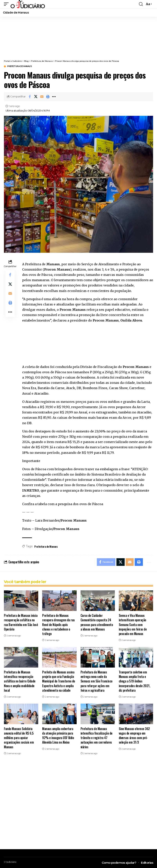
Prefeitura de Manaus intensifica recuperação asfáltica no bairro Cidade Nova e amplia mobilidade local (20, 681)
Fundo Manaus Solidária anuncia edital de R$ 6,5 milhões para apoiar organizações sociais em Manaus (19, 738)
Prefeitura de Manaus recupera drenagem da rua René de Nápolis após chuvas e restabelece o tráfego (58, 625)
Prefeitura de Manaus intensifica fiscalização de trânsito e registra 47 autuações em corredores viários (97, 738)
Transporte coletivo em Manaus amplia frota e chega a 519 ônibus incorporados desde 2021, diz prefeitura (135, 681)
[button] (7, 4)
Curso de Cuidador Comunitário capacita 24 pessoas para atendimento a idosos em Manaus (97, 622)
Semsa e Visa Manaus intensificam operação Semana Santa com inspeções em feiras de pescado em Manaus (133, 625)
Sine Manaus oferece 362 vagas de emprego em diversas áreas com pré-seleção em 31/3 (134, 736)
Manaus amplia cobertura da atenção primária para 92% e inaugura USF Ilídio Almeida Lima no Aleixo (58, 736)
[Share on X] (36, 97)
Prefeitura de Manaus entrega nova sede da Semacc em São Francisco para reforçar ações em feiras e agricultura (97, 681)
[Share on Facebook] (30, 97)
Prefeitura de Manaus (20, 66)
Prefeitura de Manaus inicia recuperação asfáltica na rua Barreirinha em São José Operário (21, 622)
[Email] (42, 97)
